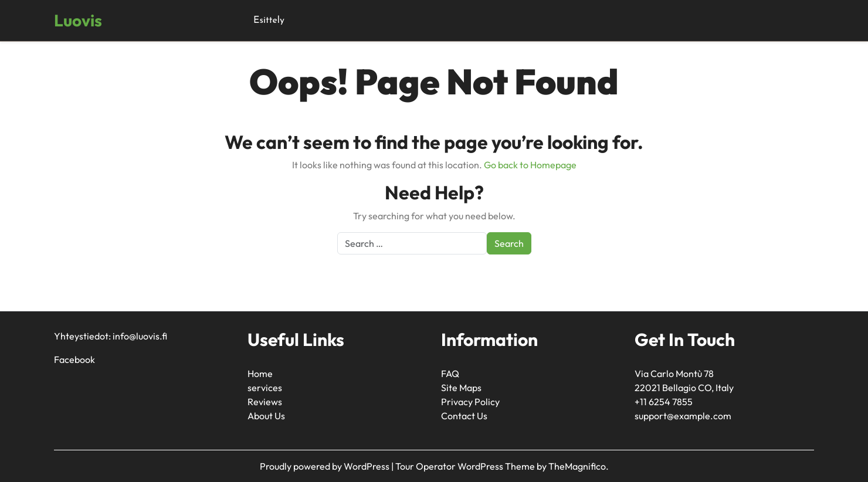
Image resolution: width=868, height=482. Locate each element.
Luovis (78, 20)
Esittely (269, 21)
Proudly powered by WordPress (325, 466)
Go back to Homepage (530, 165)
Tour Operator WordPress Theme (466, 466)
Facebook (74, 359)
